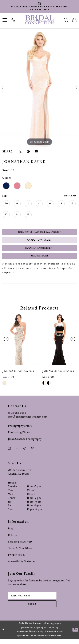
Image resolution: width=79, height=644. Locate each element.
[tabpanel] (39, 88)
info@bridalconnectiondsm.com (28, 420)
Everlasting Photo (19, 436)
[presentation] (20, 343)
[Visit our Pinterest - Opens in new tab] (32, 452)
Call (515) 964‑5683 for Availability (39, 233)
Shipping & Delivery (20, 545)
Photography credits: (21, 430)
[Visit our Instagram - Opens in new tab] (9, 452)
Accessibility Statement (22, 565)
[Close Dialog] (3, 635)
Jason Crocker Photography (25, 443)
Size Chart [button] (69, 196)
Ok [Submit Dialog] (75, 635)
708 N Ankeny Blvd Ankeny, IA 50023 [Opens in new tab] (20, 475)
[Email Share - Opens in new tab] (36, 152)
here (59, 641)
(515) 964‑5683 (17, 417)
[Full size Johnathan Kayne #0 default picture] (39, 88)
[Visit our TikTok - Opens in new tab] (25, 452)
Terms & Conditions (20, 552)
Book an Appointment (39, 251)
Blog (11, 532)
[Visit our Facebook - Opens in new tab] (17, 452)
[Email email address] (35, 600)
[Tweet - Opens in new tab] (20, 151)
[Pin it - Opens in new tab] (28, 151)
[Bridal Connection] (39, 20)
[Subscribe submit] (35, 609)
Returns (13, 539)
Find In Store (40, 259)
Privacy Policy (17, 558)
